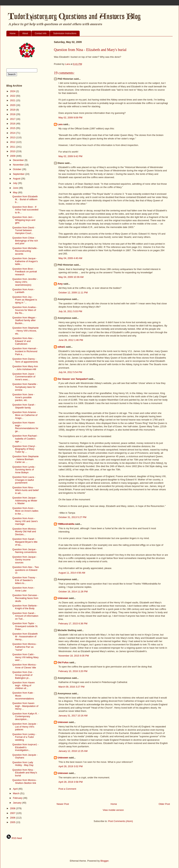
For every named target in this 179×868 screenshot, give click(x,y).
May (16, 192)
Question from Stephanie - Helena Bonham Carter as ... (25, 459)
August (17, 179)
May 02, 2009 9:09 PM (70, 118)
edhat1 (61, 347)
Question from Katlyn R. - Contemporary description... (26, 716)
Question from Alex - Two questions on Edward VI (25, 570)
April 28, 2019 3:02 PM (71, 766)
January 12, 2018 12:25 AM (73, 751)
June (16, 188)
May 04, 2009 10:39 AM (71, 277)
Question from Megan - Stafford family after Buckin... (24, 320)
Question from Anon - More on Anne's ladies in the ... (25, 511)
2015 (13, 128)
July (15, 183)
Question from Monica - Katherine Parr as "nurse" (25, 647)
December (19, 160)
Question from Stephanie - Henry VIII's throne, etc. (25, 331)
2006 (13, 818)
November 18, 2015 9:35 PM (74, 656)
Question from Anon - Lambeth (23, 291)
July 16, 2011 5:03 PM (70, 311)
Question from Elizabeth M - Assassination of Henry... (25, 637)
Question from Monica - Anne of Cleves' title (25, 666)
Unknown (63, 598)
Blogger (104, 861)
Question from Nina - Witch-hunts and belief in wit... (25, 490)
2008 (13, 808)
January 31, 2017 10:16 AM (73, 716)
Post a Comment (67, 789)
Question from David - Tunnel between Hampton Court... (24, 230)
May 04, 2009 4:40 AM (70, 258)
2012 (13, 142)
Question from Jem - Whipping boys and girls (24, 220)
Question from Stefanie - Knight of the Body (25, 607)
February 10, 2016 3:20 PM (73, 671)
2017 (13, 119)
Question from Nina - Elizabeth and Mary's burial (25, 773)
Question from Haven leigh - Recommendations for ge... (25, 427)
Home (13, 33)
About (25, 33)
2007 (13, 813)
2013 (13, 137)
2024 (13, 91)
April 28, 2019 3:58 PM (71, 782)
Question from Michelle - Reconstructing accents (25, 251)
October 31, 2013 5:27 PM (72, 517)
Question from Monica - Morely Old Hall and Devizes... (25, 532)
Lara (60, 124)
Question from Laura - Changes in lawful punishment (24, 480)
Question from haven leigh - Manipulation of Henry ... (25, 706)
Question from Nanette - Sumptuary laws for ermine (25, 387)
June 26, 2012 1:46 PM (71, 340)
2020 (13, 105)
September (19, 174)
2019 (13, 110)
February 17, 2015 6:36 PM (73, 624)
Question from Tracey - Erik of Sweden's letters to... (24, 580)
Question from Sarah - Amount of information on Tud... (25, 616)
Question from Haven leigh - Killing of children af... (23, 685)
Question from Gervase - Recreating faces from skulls (25, 598)
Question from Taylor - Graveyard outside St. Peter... (25, 626)
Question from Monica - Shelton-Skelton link (25, 782)
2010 (13, 151)
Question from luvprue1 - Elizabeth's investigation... (25, 747)
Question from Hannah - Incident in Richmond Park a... (25, 351)
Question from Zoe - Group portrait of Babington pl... (23, 675)
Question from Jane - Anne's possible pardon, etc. (23, 397)
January (18, 803)
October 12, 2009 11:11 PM (73, 293)
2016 (13, 124)
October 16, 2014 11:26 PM (73, 592)
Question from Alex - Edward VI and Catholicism (23, 341)
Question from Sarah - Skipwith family (24, 406)
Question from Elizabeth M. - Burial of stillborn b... (25, 199)
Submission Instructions (65, 33)
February (18, 798)
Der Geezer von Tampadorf (73, 379)
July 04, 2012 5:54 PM (70, 372)
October (18, 169)
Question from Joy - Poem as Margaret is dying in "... (25, 300)
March (17, 793)
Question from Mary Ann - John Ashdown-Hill (25, 368)
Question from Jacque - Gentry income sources (25, 560)
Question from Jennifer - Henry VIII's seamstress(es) (25, 282)
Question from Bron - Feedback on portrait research (24, 272)
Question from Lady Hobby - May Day (23, 764)
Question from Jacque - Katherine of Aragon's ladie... (25, 261)
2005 (13, 822)
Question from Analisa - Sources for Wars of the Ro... (25, 310)
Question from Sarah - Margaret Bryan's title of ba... (25, 542)
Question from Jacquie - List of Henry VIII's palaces (25, 727)
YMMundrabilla (66, 524)
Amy (60, 284)
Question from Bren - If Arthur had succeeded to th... (25, 210)
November (19, 165)
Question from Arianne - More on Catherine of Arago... (25, 415)
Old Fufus (63, 662)
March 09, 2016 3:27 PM (71, 687)
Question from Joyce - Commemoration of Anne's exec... (24, 377)
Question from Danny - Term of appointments (25, 360)
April (16, 789)
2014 (13, 133)
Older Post (164, 804)
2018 (13, 114)
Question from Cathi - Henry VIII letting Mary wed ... (25, 657)
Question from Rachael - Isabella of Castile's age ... (25, 439)
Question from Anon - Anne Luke (23, 589)
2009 (13, 156)
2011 (13, 147)
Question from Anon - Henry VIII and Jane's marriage (25, 521)
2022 (13, 96)
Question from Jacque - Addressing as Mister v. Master (25, 500)
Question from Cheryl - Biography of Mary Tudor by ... (24, 449)
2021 (13, 100)
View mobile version (113, 810)
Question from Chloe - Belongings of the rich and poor (25, 241)
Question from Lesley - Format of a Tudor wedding (24, 737)
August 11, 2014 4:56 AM (72, 573)
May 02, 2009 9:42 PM (70, 156)
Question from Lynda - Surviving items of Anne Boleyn (24, 470)
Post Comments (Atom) (120, 821)
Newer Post (63, 804)
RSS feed (14, 838)
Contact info (41, 33)
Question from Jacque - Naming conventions (25, 551)
